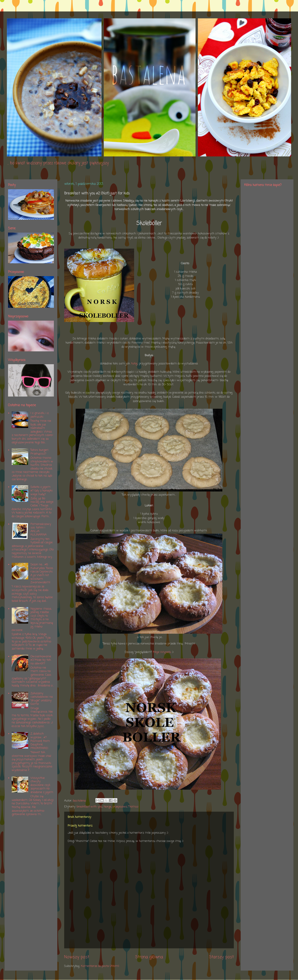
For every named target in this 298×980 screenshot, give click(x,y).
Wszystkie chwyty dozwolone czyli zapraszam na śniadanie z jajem (42, 785)
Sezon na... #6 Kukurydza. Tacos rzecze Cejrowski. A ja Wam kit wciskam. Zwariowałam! (42, 573)
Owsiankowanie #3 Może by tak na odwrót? (41, 660)
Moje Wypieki (162, 652)
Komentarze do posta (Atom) (100, 966)
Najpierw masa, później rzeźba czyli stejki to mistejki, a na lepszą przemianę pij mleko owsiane (32, 620)
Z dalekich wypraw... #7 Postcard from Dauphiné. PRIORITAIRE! (40, 741)
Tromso (133, 807)
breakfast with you (89, 807)
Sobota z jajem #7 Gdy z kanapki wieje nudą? (41, 491)
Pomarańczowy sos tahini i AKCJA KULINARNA (41, 530)
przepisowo (120, 807)
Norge (107, 807)
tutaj (134, 364)
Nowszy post (77, 957)
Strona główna (149, 957)
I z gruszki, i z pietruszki (40, 415)
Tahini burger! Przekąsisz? (39, 452)
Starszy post (221, 957)
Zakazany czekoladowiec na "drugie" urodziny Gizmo (42, 699)
